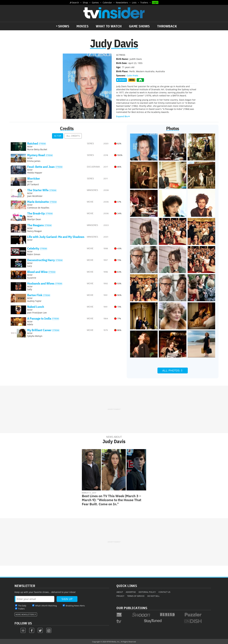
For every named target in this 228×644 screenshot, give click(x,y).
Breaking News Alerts (75, 606)
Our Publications (132, 608)
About (120, 592)
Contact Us (164, 592)
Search (75, 3)
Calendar (107, 3)
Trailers (144, 3)
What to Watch (109, 26)
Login (155, 2)
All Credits (73, 136)
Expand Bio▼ (123, 116)
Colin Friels (132, 75)
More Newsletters (25, 614)
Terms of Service (136, 596)
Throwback (167, 26)
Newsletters (122, 3)
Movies (82, 26)
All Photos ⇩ (173, 370)
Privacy (120, 596)
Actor (58, 136)
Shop (85, 3)
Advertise (131, 592)
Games (95, 3)
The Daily (22, 606)
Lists (134, 3)
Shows (64, 26)
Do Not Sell (153, 596)
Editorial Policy (147, 592)
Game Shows (139, 26)
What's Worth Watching (46, 606)
